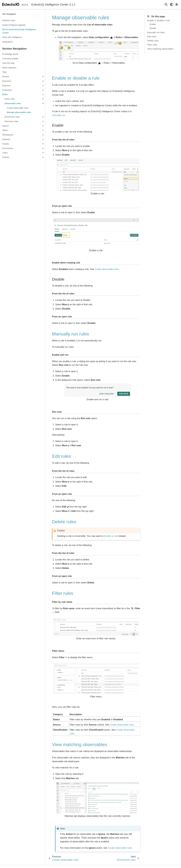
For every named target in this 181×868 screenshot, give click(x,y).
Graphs (6, 144)
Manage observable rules (19, 112)
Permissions (8, 148)
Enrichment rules (12, 117)
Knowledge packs (10, 54)
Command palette (10, 59)
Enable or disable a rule (159, 20)
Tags (4, 72)
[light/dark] (172, 5)
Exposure (7, 86)
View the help (8, 63)
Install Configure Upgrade (14, 25)
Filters (5, 130)
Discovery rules (11, 121)
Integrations (8, 42)
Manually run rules (156, 32)
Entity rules (10, 99)
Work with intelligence (12, 37)
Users (5, 153)
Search (6, 126)
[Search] (166, 5)
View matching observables (160, 49)
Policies (6, 157)
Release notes (9, 20)
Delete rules (153, 41)
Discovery (7, 81)
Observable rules (13, 103)
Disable (153, 28)
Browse (6, 76)
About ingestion (9, 68)
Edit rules (152, 36)
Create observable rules (18, 108)
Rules (5, 94)
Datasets (6, 139)
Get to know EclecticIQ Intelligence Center (19, 31)
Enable (153, 24)
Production (7, 90)
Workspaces (8, 135)
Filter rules (152, 45)
